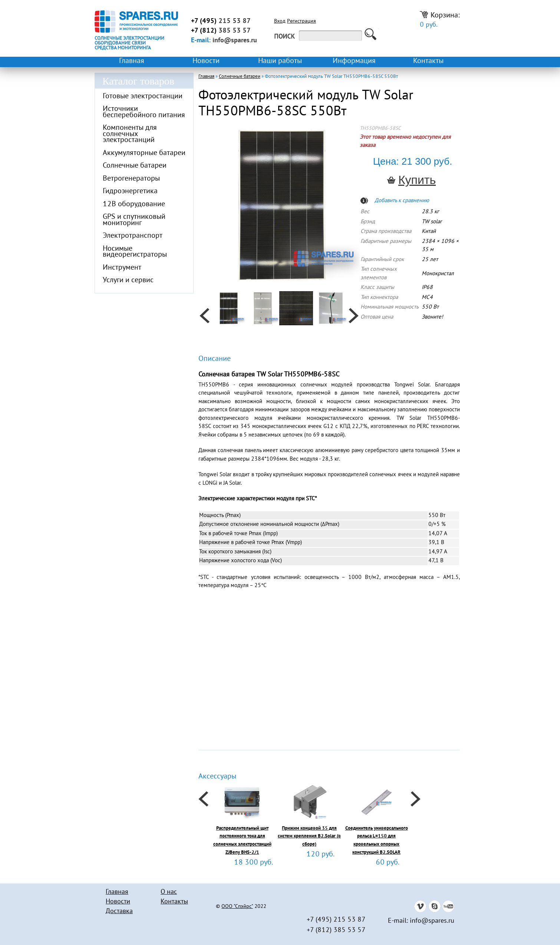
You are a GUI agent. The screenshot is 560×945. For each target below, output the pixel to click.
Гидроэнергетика (130, 191)
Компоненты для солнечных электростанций (130, 134)
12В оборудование (134, 204)
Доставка (119, 911)
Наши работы (280, 61)
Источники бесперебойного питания (144, 112)
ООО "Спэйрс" (237, 907)
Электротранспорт (133, 236)
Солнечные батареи (135, 166)
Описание (215, 359)
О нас (169, 892)
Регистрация (302, 22)
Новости (206, 61)
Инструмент (122, 268)
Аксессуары (217, 777)
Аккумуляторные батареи (144, 153)
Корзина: (440, 20)
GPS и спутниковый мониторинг (134, 220)
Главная (132, 61)
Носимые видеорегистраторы (135, 252)
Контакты (428, 61)
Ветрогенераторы (131, 179)
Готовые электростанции (143, 96)
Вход (280, 22)
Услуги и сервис (128, 280)
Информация (354, 61)
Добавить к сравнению (402, 201)
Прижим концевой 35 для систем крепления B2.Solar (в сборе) (309, 837)
